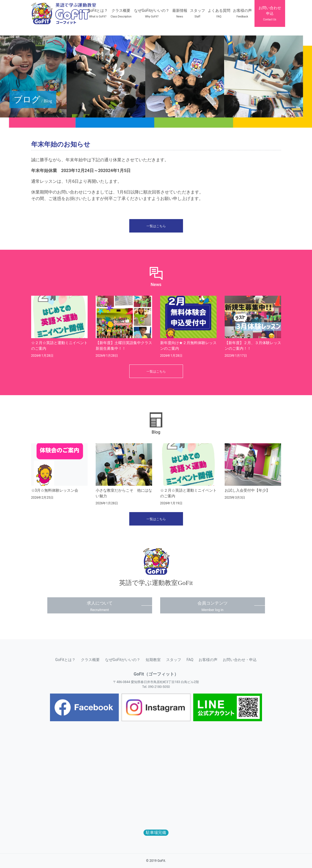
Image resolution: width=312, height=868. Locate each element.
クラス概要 (90, 660)
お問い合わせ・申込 (240, 660)
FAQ (190, 660)
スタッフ (174, 660)
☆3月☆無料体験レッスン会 (55, 490)
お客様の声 (208, 660)
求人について (100, 606)
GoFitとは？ (65, 660)
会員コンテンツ (213, 606)
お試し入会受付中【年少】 (247, 490)
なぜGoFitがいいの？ (123, 660)
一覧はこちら (156, 226)
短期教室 (153, 660)
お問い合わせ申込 (270, 13)
